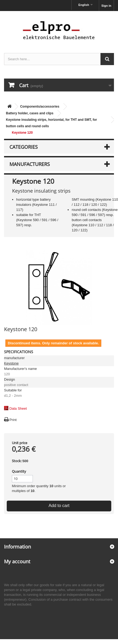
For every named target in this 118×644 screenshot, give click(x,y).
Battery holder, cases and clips (30, 113)
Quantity (19, 471)
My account (17, 561)
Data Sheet (18, 408)
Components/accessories (40, 107)
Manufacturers (30, 164)
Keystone (11, 363)
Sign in (106, 6)
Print (13, 420)
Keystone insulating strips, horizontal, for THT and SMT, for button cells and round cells (51, 123)
